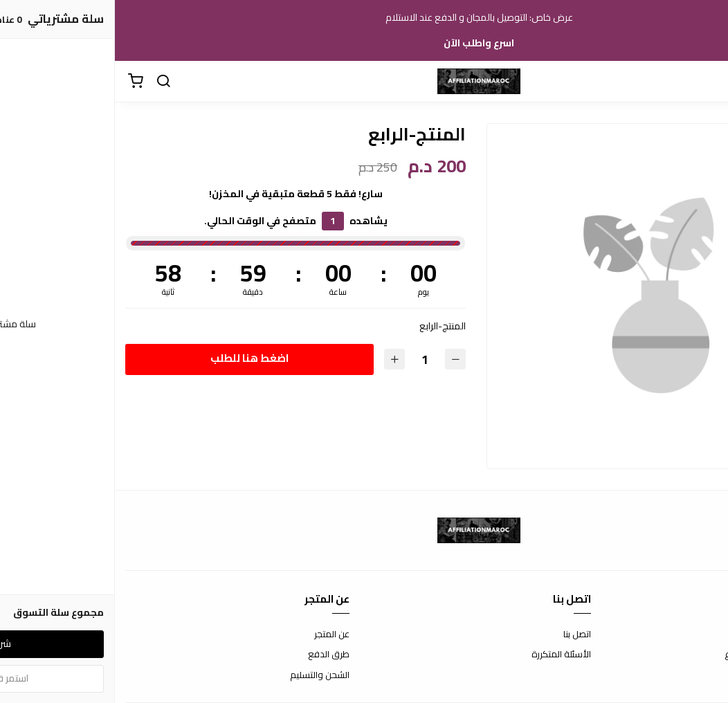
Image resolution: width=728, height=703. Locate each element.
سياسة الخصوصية (683, 675)
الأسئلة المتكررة (446, 655)
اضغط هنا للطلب (134, 358)
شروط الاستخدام (686, 634)
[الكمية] (309, 359)
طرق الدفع (214, 655)
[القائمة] (707, 82)
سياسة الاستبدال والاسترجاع (664, 655)
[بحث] (48, 82)
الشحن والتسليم (205, 675)
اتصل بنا (462, 634)
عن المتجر (217, 634)
